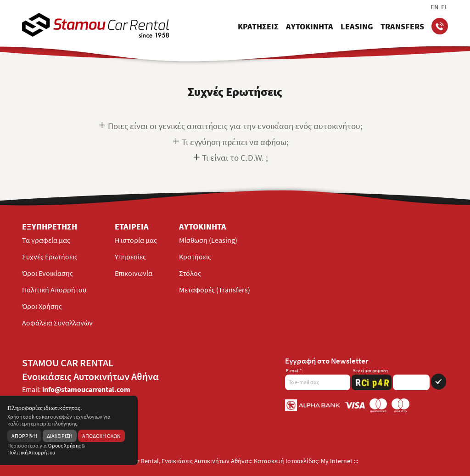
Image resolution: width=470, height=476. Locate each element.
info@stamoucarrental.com (86, 389)
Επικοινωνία (134, 273)
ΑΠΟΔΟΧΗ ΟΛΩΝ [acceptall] (101, 436)
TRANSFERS (402, 26)
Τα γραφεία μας (46, 240)
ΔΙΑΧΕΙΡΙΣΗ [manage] (60, 436)
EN (434, 7)
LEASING (357, 26)
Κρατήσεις (195, 257)
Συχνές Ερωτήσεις (50, 257)
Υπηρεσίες (130, 257)
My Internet (337, 461)
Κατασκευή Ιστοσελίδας (286, 461)
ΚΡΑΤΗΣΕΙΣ (258, 26)
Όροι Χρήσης (42, 306)
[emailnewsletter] (318, 379)
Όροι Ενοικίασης (48, 273)
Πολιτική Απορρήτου (54, 290)
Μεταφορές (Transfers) (215, 290)
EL (445, 7)
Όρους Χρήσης (64, 445)
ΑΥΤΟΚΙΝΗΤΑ (310, 26)
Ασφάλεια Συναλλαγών (57, 323)
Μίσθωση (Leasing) (208, 240)
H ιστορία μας (136, 240)
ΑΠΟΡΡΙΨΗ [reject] (24, 436)
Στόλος (190, 273)
